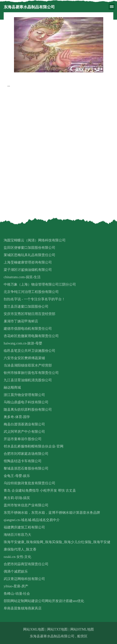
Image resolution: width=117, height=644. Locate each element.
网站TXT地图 (57, 629)
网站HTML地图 (82, 629)
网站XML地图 (34, 629)
